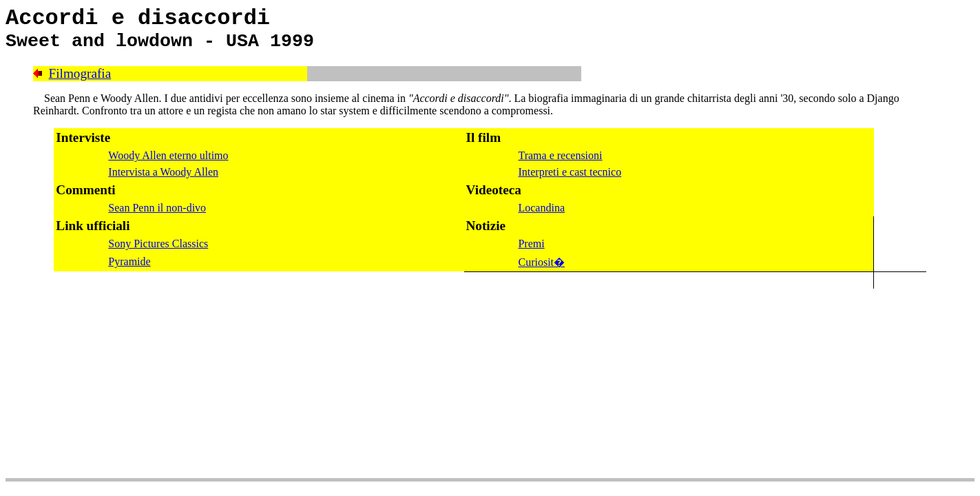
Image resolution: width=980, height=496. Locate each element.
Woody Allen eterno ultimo (168, 155)
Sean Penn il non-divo (157, 208)
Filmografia (80, 73)
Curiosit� (541, 262)
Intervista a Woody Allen (163, 172)
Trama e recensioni (560, 155)
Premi (531, 244)
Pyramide (129, 261)
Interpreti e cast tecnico (570, 172)
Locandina (541, 208)
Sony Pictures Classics (158, 244)
